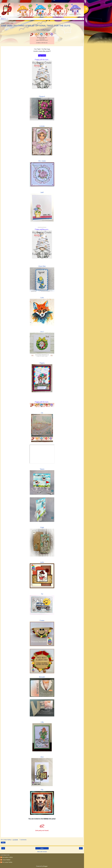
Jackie (42, 562)
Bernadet (42, 677)
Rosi (42, 757)
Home (42, 848)
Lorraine (42, 126)
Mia (42, 790)
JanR (42, 192)
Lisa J (42, 332)
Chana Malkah (6, 860)
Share (3, 843)
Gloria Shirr (42, 266)
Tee (42, 594)
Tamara (42, 469)
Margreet (42, 97)
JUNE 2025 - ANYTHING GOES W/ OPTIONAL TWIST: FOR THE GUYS (36, 26)
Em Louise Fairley (7, 862)
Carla (42, 298)
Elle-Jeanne (42, 161)
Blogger (45, 866)
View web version (42, 852)
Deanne (42, 621)
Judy (42, 722)
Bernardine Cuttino (7, 857)
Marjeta (42, 363)
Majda (42, 528)
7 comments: (23, 840)
